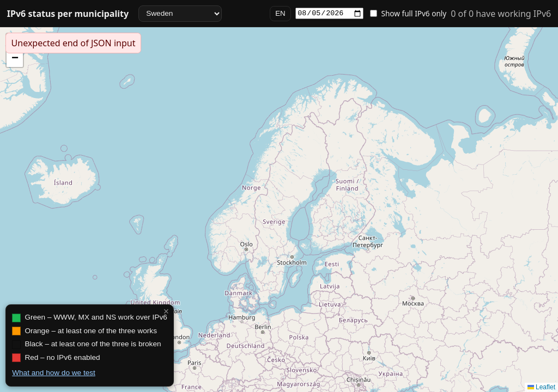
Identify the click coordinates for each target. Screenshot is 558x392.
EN (280, 13)
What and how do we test (54, 373)
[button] (15, 59)
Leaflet (541, 387)
